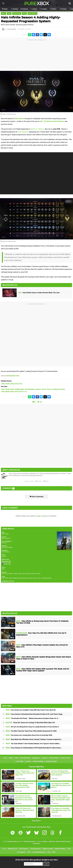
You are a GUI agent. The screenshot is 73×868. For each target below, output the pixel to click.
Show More (37, 821)
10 (41, 402)
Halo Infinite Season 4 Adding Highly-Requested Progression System (31, 19)
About (11, 758)
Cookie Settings (38, 761)
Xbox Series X (32, 14)
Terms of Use (65, 758)
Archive (28, 761)
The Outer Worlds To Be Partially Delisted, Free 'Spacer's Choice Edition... (33, 744)
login (39, 516)
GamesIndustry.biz (39, 852)
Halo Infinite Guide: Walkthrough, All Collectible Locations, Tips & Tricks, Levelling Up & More (27, 578)
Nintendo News (60, 849)
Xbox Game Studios (7, 547)
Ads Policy (20, 761)
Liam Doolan (12, 29)
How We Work (25, 758)
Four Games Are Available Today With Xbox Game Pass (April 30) (31, 710)
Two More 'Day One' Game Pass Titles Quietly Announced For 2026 (31, 731)
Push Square (24, 849)
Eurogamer (22, 852)
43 (12, 638)
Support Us (36, 758)
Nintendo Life (13, 849)
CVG (49, 852)
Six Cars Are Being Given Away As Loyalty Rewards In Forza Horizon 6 (32, 727)
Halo (9, 14)
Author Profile (28, 481)
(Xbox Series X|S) (12, 384)
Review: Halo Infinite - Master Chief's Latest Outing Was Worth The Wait (21, 574)
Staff (17, 758)
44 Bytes (45, 842)
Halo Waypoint (23, 132)
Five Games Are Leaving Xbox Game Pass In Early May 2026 (29, 735)
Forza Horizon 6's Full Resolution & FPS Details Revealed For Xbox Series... (34, 748)
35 (12, 650)
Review (14, 392)
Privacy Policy (54, 758)
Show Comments (37, 497)
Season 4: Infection (37, 129)
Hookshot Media (12, 842)
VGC (29, 852)
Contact (45, 758)
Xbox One (4, 543)
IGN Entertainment (30, 842)
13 (12, 674)
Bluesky (38, 481)
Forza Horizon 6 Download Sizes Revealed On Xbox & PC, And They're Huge (34, 714)
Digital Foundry (48, 849)
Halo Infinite (17, 14)
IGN (69, 849)
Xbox (24, 14)
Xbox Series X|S (6, 538)
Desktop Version (51, 761)
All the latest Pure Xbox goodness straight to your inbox (36, 860)
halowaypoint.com (12, 376)
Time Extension (36, 849)
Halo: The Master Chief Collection (52, 121)
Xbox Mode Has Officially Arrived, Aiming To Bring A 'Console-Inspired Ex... (34, 739)
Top (5, 758)
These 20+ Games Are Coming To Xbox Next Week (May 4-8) (30, 723)
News (4, 14)
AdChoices (52, 842)
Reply (46, 481)
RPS (54, 852)
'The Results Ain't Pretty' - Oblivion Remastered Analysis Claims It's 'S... (33, 718)
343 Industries (6, 552)
